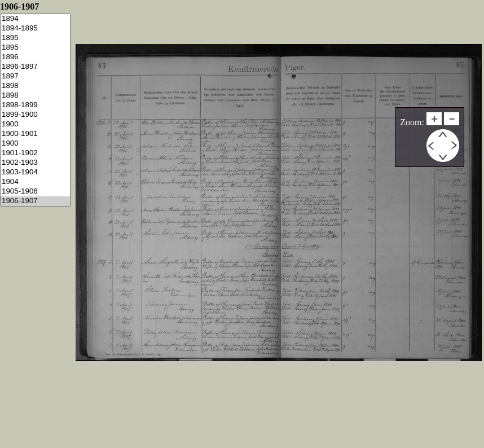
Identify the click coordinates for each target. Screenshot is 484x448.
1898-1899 (35, 105)
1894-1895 (35, 28)
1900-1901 (35, 134)
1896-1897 (35, 67)
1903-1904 (35, 172)
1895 (35, 38)
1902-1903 (35, 163)
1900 (35, 124)
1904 (35, 182)
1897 (35, 76)
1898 (35, 86)
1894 (35, 19)
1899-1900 (35, 115)
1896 (35, 57)
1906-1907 (35, 201)
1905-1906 (35, 192)
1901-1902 (35, 153)
